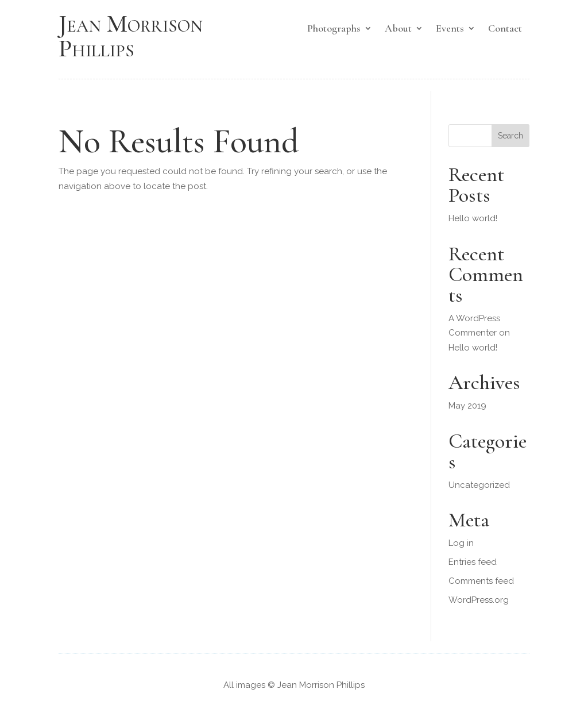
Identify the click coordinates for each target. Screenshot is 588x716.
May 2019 (467, 406)
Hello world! (473, 218)
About (398, 29)
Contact (505, 29)
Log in (461, 543)
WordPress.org (479, 600)
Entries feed (473, 562)
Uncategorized (479, 485)
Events (450, 29)
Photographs (334, 29)
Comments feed (481, 581)
